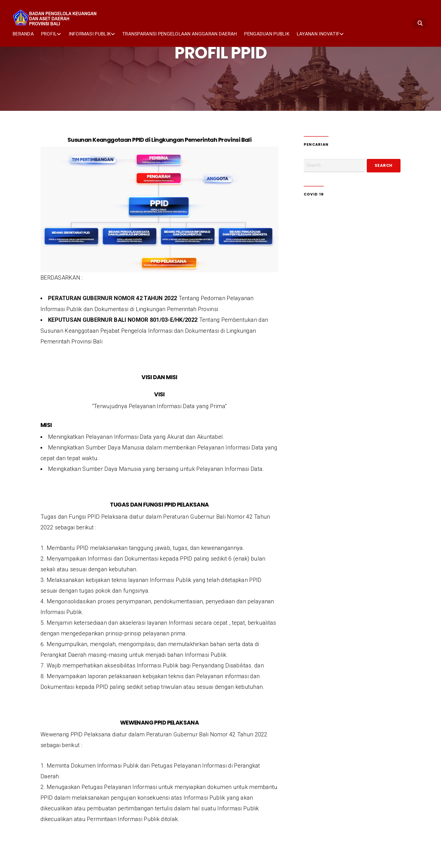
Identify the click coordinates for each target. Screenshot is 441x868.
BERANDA (23, 33)
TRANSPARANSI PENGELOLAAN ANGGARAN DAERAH (180, 33)
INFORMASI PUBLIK (90, 33)
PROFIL (49, 33)
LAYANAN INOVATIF (318, 33)
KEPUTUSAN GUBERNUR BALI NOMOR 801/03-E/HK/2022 (123, 320)
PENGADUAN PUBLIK (267, 33)
